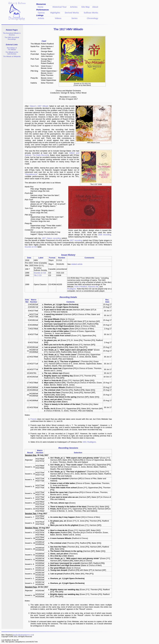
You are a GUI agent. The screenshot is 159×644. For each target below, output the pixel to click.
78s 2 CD (38, 275)
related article (77, 264)
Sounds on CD (31, 247)
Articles (74, 7)
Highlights (55, 13)
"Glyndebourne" (31, 174)
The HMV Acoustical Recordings (12, 38)
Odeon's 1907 (39, 106)
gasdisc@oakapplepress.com (23, 635)
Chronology (93, 18)
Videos (58, 18)
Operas (41, 13)
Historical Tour (60, 7)
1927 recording (76, 240)
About (95, 7)
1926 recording (105, 235)
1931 (89, 442)
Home (40, 7)
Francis (34, 419)
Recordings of (12, 49)
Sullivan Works (91, 13)
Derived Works (72, 13)
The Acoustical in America (12, 34)
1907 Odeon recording (51, 238)
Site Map (86, 7)
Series (73, 18)
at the (12, 53)
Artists (41, 18)
